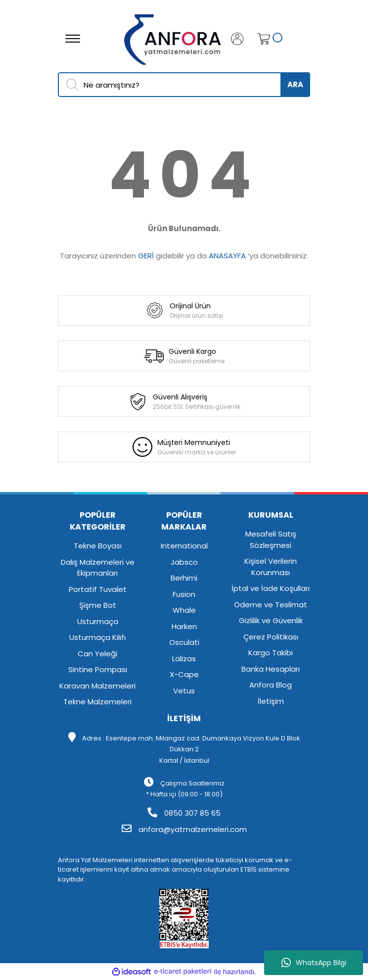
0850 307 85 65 (184, 813)
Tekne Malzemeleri (97, 702)
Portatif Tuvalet (98, 589)
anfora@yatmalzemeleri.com (184, 829)
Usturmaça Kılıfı (97, 637)
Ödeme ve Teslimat (271, 605)
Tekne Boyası (98, 546)
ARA (295, 84)
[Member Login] (241, 39)
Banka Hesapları (271, 669)
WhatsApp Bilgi (314, 963)
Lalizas (184, 659)
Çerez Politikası (271, 637)
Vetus (184, 691)
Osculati (184, 642)
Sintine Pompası (98, 669)
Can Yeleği (97, 654)
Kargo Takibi (271, 653)
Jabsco (184, 562)
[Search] (184, 85)
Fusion (184, 594)
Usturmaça (98, 621)
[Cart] (261, 39)
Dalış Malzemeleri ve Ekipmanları (98, 568)
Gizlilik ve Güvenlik (271, 620)
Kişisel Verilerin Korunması (271, 567)
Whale (184, 610)
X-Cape (184, 674)
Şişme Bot (98, 605)
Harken (184, 626)
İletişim (271, 701)
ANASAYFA (227, 256)
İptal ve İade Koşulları (271, 588)
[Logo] (173, 38)
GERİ (146, 256)
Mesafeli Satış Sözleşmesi (271, 539)
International (184, 546)
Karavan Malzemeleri (97, 686)
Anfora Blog (271, 685)
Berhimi (184, 578)
